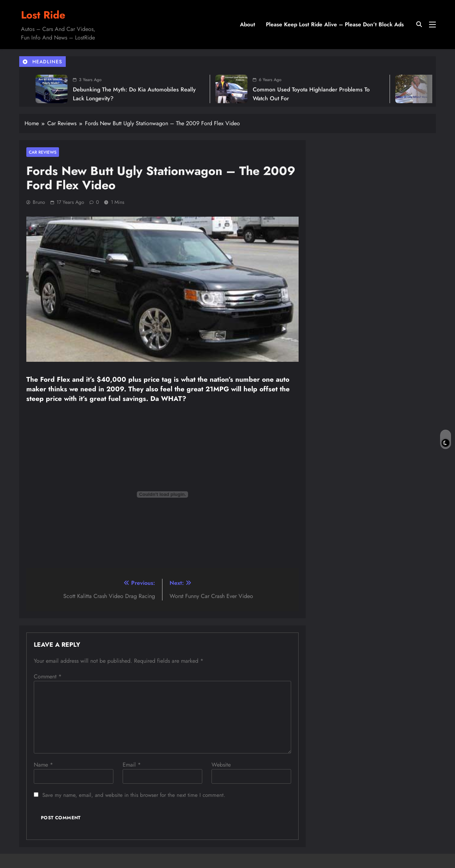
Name (43, 765)
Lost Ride (43, 15)
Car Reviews (43, 152)
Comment (48, 676)
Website (221, 765)
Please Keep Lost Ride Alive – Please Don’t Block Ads (335, 24)
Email (132, 765)
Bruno (39, 202)
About (248, 24)
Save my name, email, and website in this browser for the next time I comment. (134, 795)
